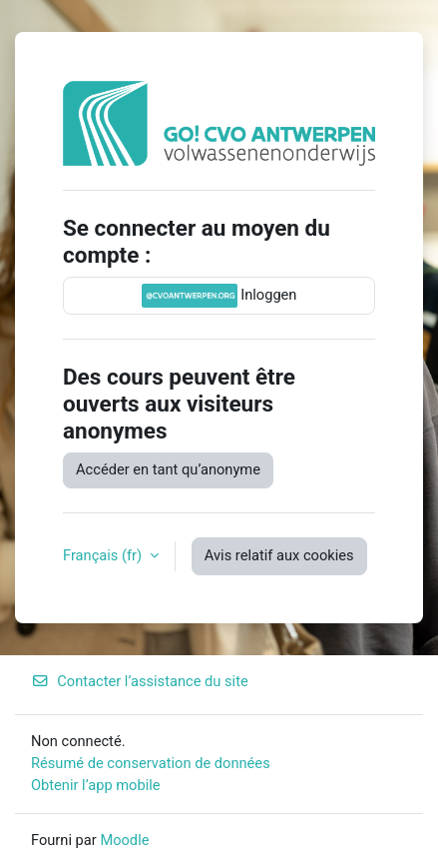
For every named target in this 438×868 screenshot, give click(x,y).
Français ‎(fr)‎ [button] (104, 555)
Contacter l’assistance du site (140, 681)
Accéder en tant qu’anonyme (168, 469)
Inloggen (219, 296)
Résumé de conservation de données (151, 763)
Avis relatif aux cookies (279, 555)
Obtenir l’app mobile (96, 785)
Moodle (124, 840)
